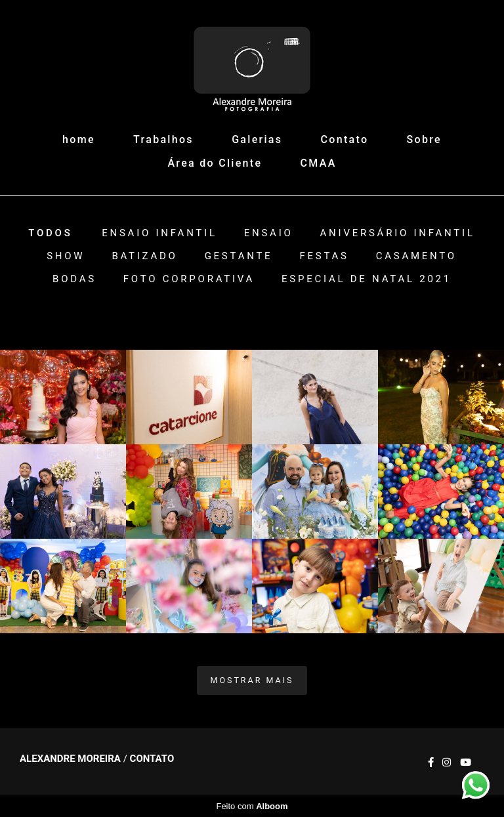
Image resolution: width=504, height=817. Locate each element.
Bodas (74, 279)
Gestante (239, 256)
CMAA (319, 163)
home (79, 139)
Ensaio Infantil (159, 233)
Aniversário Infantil (398, 233)
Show (66, 256)
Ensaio (269, 233)
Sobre (424, 139)
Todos (50, 233)
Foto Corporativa (189, 279)
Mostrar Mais (252, 680)
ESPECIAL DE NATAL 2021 (367, 279)
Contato (345, 139)
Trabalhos (163, 139)
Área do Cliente (215, 163)
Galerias (257, 139)
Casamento (416, 256)
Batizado (144, 256)
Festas (324, 256)
